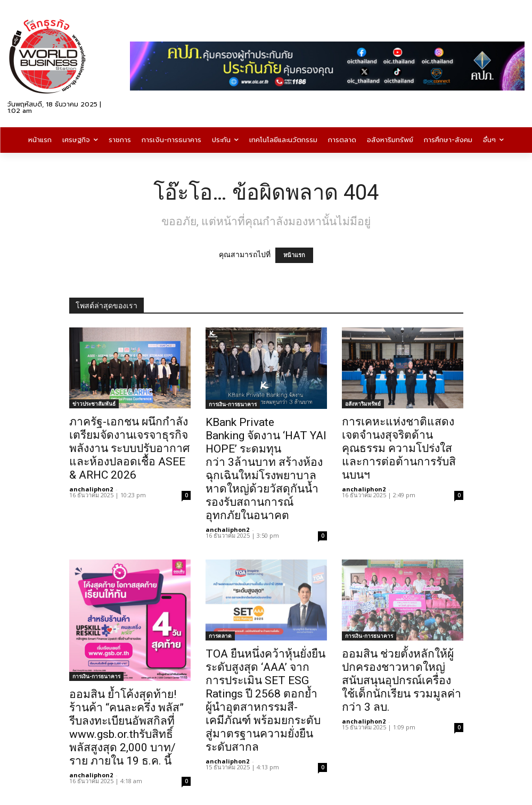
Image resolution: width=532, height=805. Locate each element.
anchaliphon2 (91, 489)
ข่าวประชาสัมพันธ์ (94, 404)
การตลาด (220, 636)
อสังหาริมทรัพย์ (363, 404)
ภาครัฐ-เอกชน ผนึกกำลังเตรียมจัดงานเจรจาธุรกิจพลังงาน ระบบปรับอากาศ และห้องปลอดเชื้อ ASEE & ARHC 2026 (129, 448)
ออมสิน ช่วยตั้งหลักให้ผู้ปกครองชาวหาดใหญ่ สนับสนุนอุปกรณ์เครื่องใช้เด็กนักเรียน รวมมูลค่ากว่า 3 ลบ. (402, 680)
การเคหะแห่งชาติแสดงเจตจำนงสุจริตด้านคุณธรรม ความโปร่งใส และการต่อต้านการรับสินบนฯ (399, 448)
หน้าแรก (294, 255)
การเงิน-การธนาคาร (233, 404)
